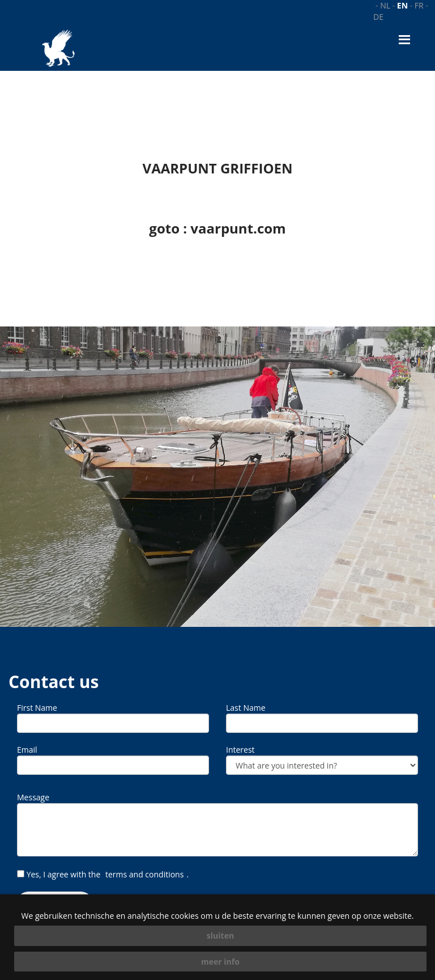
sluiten (220, 936)
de (378, 17)
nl (385, 5)
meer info (220, 962)
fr (419, 5)
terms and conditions (144, 874)
